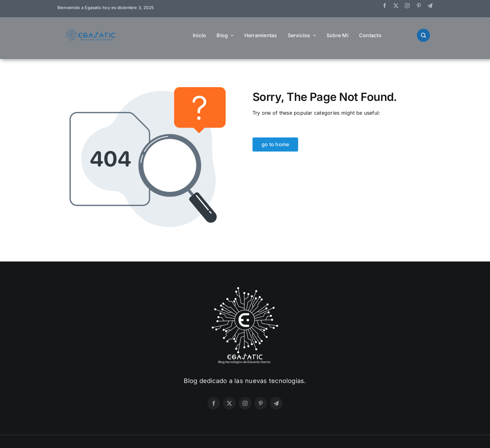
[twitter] (396, 6)
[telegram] (430, 6)
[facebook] (385, 6)
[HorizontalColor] (90, 31)
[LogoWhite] (245, 289)
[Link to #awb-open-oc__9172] (423, 35)
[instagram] (407, 6)
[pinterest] (419, 6)
